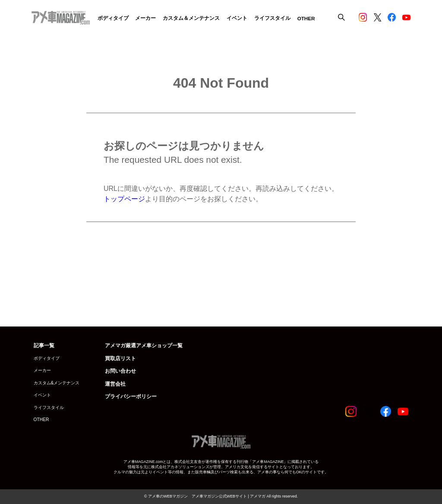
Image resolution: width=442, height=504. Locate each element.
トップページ (124, 199)
